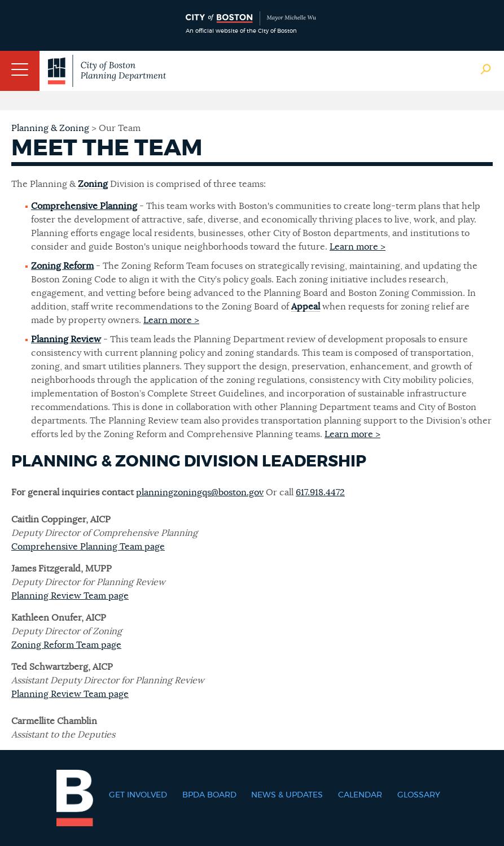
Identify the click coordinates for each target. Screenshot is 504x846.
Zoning (93, 184)
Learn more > (358, 247)
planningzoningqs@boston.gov (200, 492)
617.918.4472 (320, 492)
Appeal (306, 307)
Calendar (360, 795)
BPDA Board (209, 795)
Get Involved (138, 795)
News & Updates (287, 795)
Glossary (419, 795)
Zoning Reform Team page (66, 645)
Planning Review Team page (70, 596)
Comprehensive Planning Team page (88, 547)
